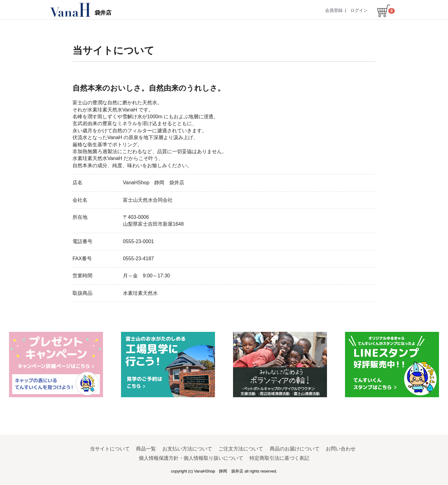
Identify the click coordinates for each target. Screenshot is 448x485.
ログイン (359, 10)
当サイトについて (110, 448)
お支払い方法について (187, 448)
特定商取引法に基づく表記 (279, 458)
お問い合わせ (341, 448)
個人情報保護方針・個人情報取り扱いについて (191, 458)
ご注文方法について (241, 448)
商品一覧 (146, 448)
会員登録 (334, 10)
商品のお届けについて (295, 448)
